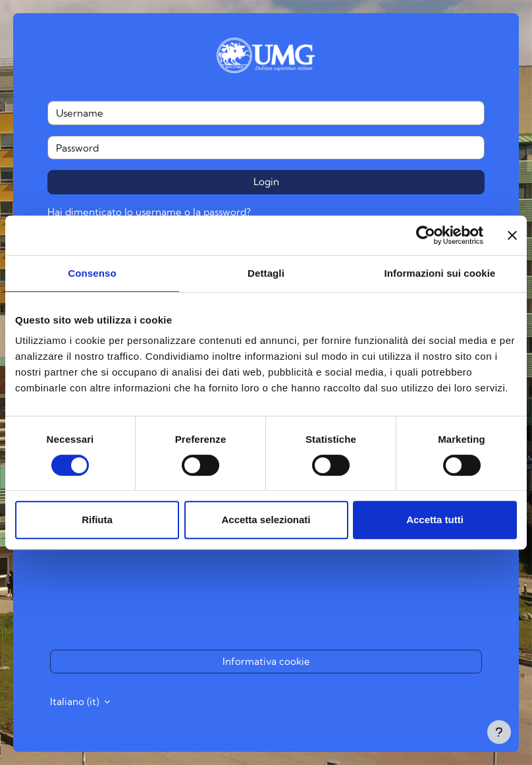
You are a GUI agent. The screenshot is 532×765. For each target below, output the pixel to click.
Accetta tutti (435, 520)
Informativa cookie (266, 661)
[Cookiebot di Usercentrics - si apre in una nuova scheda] (426, 235)
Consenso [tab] (92, 273)
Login (266, 182)
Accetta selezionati (266, 520)
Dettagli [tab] (266, 273)
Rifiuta (97, 520)
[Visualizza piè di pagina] (499, 732)
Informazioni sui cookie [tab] (440, 273)
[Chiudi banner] (512, 235)
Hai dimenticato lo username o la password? (149, 212)
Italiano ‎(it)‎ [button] (76, 701)
